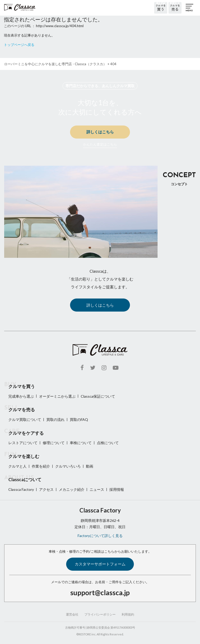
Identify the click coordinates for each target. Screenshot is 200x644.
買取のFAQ (79, 419)
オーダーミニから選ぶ (57, 396)
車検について (81, 443)
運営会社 (72, 614)
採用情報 (117, 489)
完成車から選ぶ (21, 396)
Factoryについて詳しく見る (100, 536)
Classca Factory (21, 489)
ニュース (97, 489)
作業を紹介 (41, 466)
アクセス (46, 489)
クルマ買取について (25, 419)
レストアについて (23, 443)
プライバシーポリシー (100, 614)
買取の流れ (55, 419)
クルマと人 (17, 466)
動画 (90, 466)
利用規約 (128, 614)
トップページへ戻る (19, 45)
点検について (108, 443)
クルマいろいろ (68, 466)
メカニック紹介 (72, 489)
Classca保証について (98, 396)
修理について (54, 443)
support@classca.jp (100, 593)
